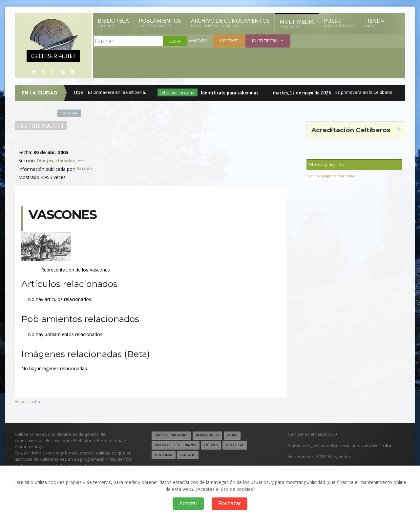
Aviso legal (248, 446)
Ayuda (244, 436)
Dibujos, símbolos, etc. (64, 161)
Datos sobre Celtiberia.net (179, 446)
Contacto (192, 456)
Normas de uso (216, 436)
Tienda (374, 23)
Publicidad (165, 456)
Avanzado (199, 41)
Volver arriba (28, 401)
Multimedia (297, 24)
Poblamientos (160, 23)
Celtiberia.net (40, 126)
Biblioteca (113, 23)
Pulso (339, 23)
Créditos (221, 446)
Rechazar (229, 503)
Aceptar (188, 503)
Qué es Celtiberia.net (174, 436)
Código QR (70, 113)
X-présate (230, 41)
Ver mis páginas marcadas (334, 176)
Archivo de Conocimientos (230, 23)
